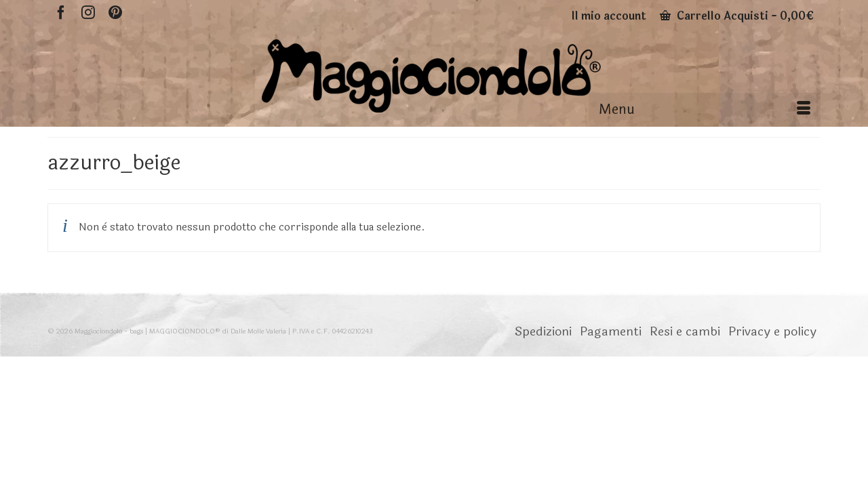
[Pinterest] (115, 12)
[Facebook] (61, 12)
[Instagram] (88, 12)
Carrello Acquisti (737, 16)
